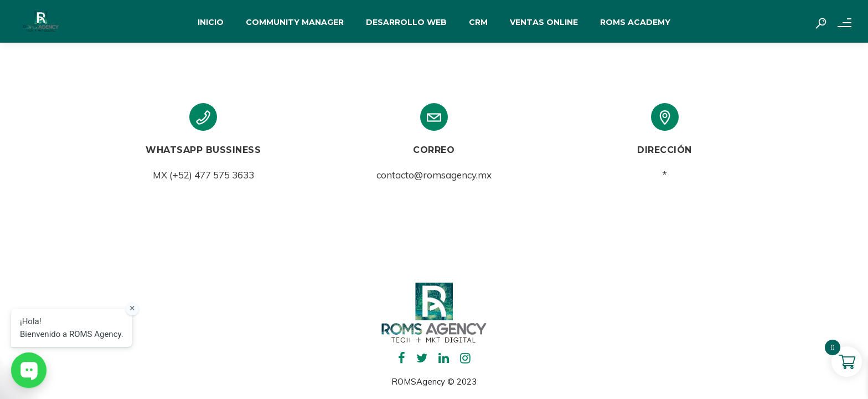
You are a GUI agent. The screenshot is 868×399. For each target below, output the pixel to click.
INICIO (211, 22)
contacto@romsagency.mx (434, 175)
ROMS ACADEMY (635, 22)
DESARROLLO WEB (406, 22)
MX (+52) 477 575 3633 (203, 175)
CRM (478, 22)
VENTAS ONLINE (544, 22)
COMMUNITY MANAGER (295, 22)
